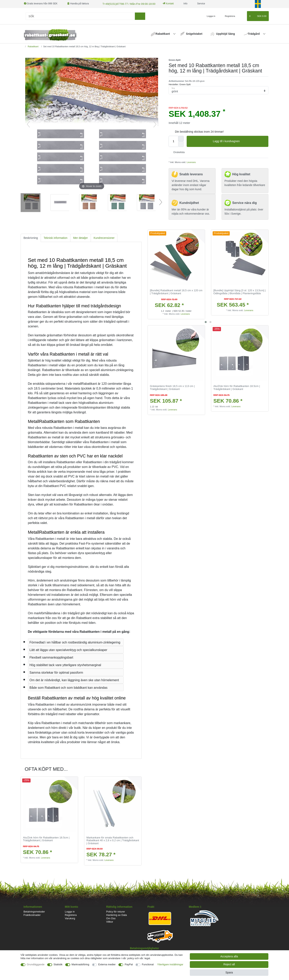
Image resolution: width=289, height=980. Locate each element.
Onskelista (177, 152)
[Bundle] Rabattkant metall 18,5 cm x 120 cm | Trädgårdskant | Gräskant (176, 292)
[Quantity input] (173, 141)
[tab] (31, 237)
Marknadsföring (80, 964)
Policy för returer (116, 911)
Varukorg (70, 918)
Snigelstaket (194, 33)
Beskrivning (31, 237)
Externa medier (107, 964)
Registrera (71, 914)
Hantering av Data (116, 914)
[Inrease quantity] (181, 138)
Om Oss (111, 918)
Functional (148, 964)
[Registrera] (228, 16)
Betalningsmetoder (34, 911)
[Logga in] (209, 16)
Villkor (110, 921)
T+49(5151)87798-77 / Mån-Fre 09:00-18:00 (125, 4)
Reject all (229, 964)
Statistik (58, 964)
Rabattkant (163, 33)
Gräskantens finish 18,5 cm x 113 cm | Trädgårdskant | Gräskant (172, 387)
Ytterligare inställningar (170, 964)
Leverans (191, 162)
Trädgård (254, 33)
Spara (229, 972)
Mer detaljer (81, 237)
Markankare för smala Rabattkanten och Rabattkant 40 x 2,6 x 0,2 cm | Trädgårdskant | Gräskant (113, 840)
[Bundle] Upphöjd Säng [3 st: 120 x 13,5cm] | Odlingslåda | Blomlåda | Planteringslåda (240, 292)
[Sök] (80, 16)
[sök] (140, 16)
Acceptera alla (229, 956)
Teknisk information (56, 237)
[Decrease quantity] (181, 144)
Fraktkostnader (32, 914)
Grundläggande (36, 964)
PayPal (129, 964)
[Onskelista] (242, 16)
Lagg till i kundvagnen (239, 141)
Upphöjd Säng (225, 33)
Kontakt (164, 4)
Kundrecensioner (104, 237)
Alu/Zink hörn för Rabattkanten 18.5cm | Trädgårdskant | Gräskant (237, 387)
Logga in (70, 911)
